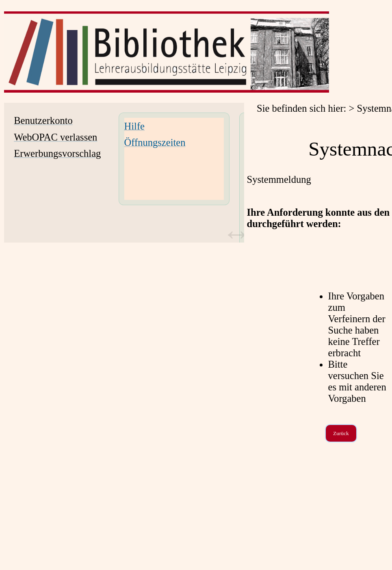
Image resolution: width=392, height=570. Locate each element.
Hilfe (134, 126)
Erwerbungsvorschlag (57, 153)
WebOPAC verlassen (55, 137)
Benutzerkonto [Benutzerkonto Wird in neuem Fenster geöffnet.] (43, 120)
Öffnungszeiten (155, 142)
